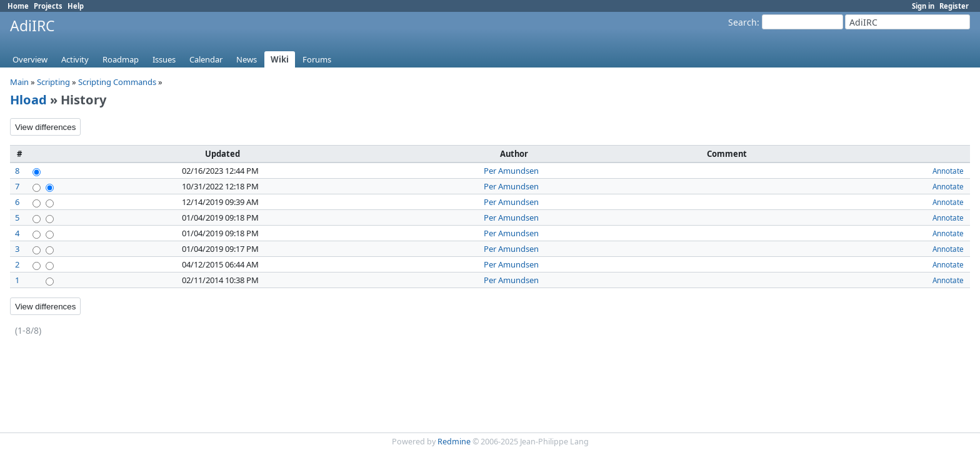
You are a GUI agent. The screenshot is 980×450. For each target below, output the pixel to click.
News (247, 59)
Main (19, 82)
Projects (48, 6)
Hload (28, 100)
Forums (317, 59)
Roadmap (121, 59)
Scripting (53, 82)
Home (18, 6)
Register (954, 6)
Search (742, 22)
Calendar (206, 59)
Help (76, 6)
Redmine (454, 442)
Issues (164, 59)
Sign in (923, 6)
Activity (75, 59)
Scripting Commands (117, 82)
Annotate (948, 171)
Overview (30, 59)
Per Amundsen (511, 171)
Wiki (280, 59)
